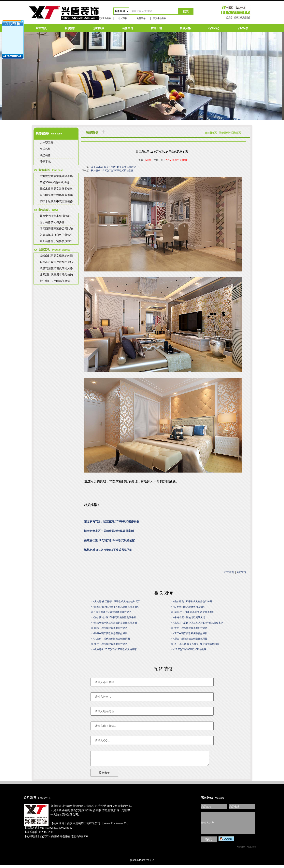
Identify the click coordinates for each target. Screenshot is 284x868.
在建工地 (156, 28)
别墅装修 (141, 18)
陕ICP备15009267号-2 (142, 863)
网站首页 (41, 28)
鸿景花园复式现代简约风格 (56, 268)
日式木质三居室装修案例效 (56, 189)
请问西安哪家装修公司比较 (56, 228)
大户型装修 (47, 143)
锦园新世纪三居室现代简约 (56, 275)
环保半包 (45, 161)
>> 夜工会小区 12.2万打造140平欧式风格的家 (195, 644)
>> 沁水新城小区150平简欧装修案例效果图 (114, 617)
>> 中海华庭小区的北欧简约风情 (188, 617)
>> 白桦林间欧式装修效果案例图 (188, 607)
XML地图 (252, 850)
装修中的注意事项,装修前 (55, 216)
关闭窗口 (241, 572)
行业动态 (214, 28)
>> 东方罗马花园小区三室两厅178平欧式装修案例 (197, 623)
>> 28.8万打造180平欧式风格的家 (189, 649)
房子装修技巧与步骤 (52, 222)
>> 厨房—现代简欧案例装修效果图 (189, 639)
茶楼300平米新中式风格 (54, 182)
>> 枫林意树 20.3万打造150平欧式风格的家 (114, 649)
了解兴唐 (243, 28)
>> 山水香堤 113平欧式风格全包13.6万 (192, 601)
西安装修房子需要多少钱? (56, 241)
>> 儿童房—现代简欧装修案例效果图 (110, 639)
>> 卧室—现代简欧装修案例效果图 (109, 633)
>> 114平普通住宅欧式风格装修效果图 (111, 612)
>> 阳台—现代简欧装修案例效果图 (109, 628)
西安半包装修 (160, 18)
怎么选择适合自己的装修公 (56, 235)
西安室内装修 (105, 18)
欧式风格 (123, 18)
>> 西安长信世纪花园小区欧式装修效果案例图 (115, 607)
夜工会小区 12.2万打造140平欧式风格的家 (114, 167)
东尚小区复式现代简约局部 (56, 262)
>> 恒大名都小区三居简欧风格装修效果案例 (114, 623)
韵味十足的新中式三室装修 (56, 201)
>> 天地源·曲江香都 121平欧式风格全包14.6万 (115, 601)
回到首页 (236, 133)
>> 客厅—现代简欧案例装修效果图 (189, 633)
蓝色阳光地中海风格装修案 (56, 195)
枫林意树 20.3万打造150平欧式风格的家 (112, 171)
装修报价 (70, 28)
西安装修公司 (89, 809)
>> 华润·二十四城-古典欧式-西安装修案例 (193, 612)
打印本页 (229, 572)
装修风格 (185, 28)
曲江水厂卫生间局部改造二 (56, 281)
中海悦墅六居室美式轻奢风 (56, 176)
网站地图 (241, 850)
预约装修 (99, 28)
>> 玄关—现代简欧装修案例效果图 (189, 628)
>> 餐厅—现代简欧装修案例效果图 (109, 644)
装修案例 (128, 28)
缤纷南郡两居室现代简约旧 (56, 256)
